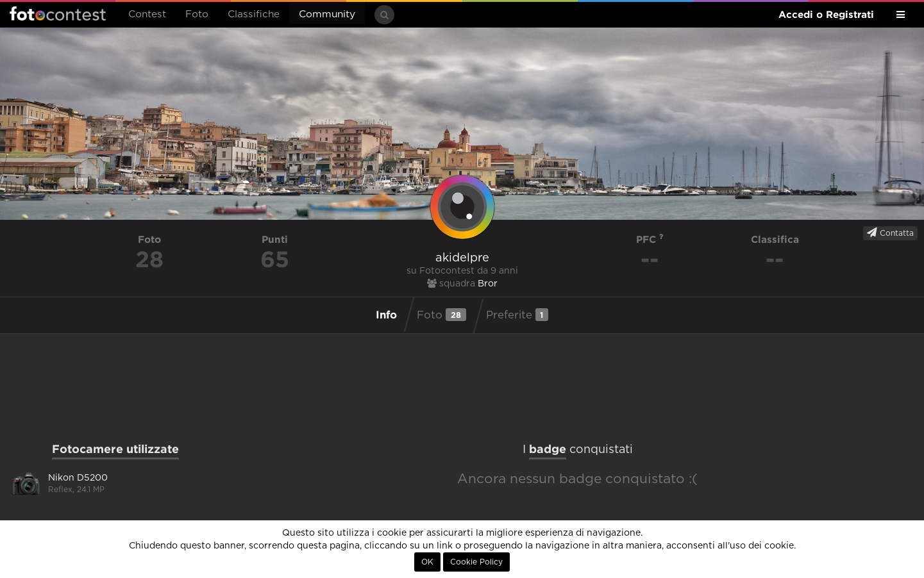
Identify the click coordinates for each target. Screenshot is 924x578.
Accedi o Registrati (826, 14)
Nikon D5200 (78, 478)
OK (427, 562)
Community (327, 14)
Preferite (517, 315)
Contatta (890, 233)
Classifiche (254, 14)
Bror (488, 284)
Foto (197, 14)
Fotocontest (58, 13)
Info (386, 314)
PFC (650, 239)
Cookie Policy (476, 562)
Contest (147, 14)
